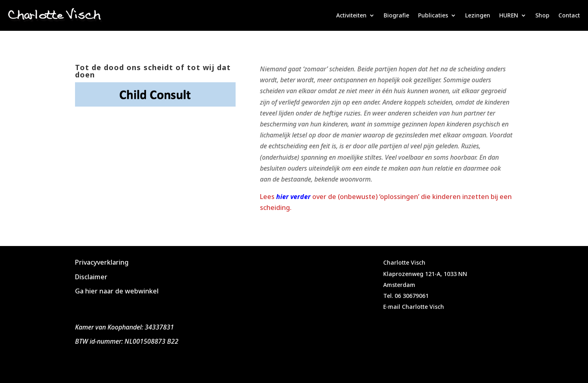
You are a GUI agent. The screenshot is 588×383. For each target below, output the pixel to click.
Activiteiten (351, 15)
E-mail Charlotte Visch (414, 307)
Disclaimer (91, 277)
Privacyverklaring (102, 262)
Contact (569, 15)
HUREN (509, 15)
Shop (542, 15)
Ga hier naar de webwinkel (117, 291)
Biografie (396, 15)
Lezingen (478, 15)
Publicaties (433, 15)
